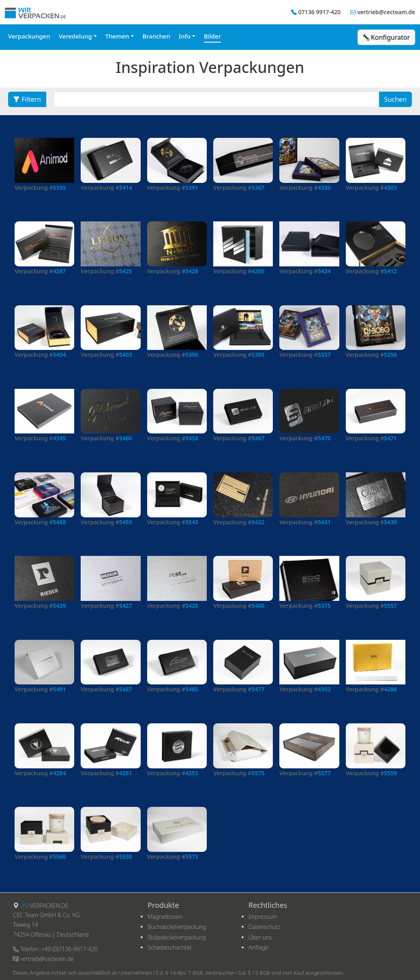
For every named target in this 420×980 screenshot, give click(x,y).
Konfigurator (386, 37)
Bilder (212, 36)
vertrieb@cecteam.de (386, 12)
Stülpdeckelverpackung (177, 937)
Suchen (395, 99)
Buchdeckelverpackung (177, 927)
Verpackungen (29, 36)
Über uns (260, 937)
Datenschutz (264, 927)
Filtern (27, 99)
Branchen (156, 36)
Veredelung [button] (75, 36)
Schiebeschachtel (169, 947)
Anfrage (258, 947)
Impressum (263, 917)
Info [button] (185, 36)
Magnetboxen (165, 917)
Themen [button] (117, 36)
